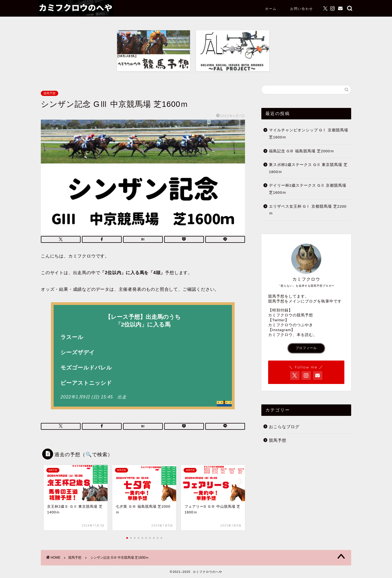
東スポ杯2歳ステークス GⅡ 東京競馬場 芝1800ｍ (308, 168)
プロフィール (306, 348)
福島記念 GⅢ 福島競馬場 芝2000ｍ (302, 151)
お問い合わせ (302, 9)
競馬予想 (50, 93)
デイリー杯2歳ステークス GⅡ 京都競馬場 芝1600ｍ (308, 189)
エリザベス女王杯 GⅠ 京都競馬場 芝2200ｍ (308, 210)
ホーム (271, 9)
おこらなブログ (284, 427)
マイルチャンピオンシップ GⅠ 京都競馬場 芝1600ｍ (309, 134)
